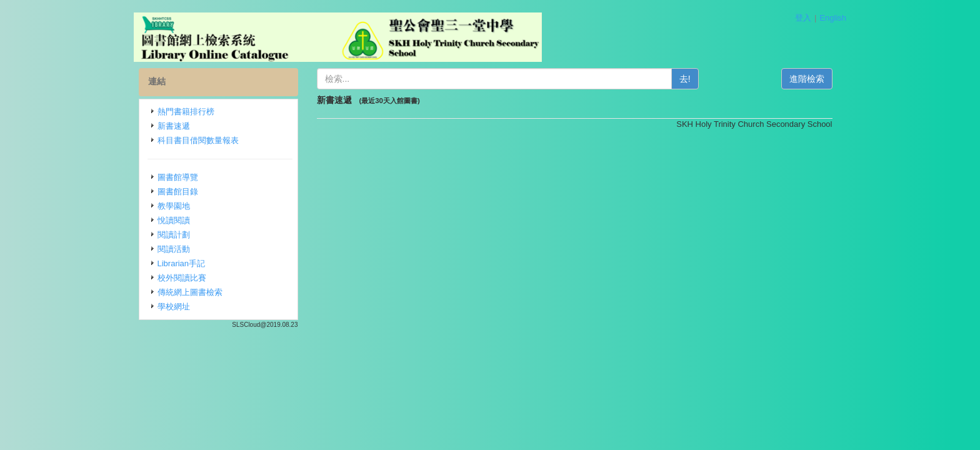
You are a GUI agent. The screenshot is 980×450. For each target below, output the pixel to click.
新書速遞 (174, 126)
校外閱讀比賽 (182, 278)
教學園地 (174, 206)
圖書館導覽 (178, 177)
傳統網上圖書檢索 (190, 292)
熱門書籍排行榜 (186, 112)
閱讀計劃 (174, 235)
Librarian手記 (182, 263)
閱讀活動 (174, 249)
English (833, 18)
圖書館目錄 (178, 192)
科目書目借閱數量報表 (198, 140)
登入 (803, 18)
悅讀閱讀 (174, 220)
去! (685, 79)
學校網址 (174, 307)
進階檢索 (807, 79)
